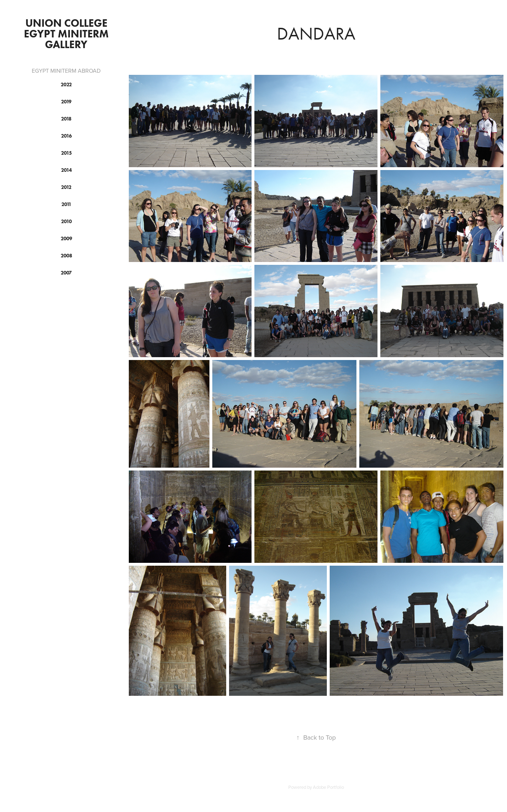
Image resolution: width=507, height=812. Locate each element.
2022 (66, 85)
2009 (66, 239)
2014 (66, 170)
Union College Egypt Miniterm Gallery (68, 34)
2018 (66, 119)
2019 (66, 102)
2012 (66, 187)
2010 (66, 222)
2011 (66, 204)
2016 (66, 136)
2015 (66, 153)
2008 (66, 256)
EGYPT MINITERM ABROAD (66, 71)
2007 (66, 273)
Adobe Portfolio (328, 787)
